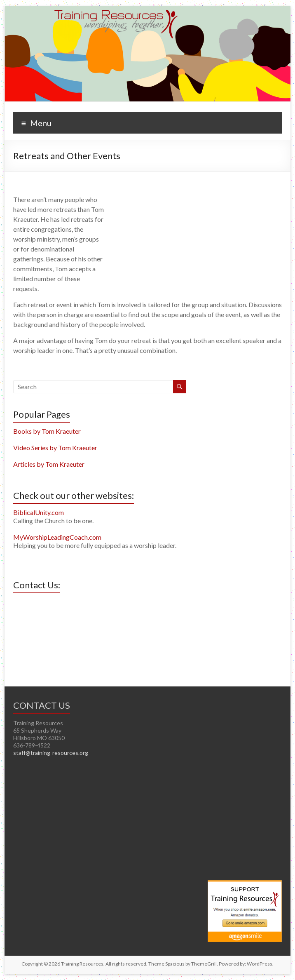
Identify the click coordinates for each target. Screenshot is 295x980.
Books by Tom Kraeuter (47, 431)
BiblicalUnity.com (39, 512)
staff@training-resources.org (51, 753)
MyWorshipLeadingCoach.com (57, 537)
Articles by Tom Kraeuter (49, 464)
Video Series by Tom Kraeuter (55, 448)
